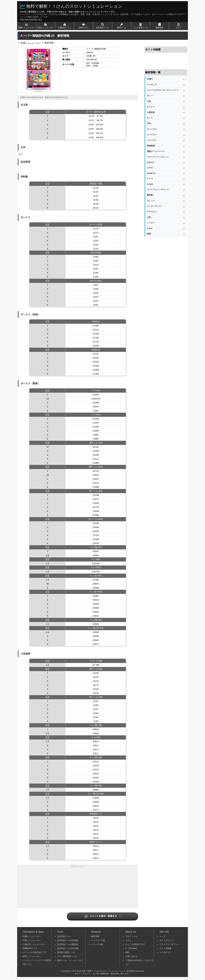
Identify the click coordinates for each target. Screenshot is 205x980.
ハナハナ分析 (97, 944)
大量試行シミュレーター (34, 944)
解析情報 (159, 26)
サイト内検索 (166, 948)
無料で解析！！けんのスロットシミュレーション (74, 6)
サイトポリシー (167, 940)
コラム (178, 26)
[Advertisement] (78, 888)
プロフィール (131, 936)
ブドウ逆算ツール (141, 26)
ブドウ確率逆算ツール (67, 956)
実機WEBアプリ (30, 948)
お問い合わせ (131, 956)
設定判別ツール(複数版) (68, 944)
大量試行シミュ (65, 26)
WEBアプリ (84, 26)
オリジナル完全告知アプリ (35, 952)
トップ (163, 936)
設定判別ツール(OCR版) (68, 948)
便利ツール (122, 26)
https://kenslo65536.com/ (31, 19)
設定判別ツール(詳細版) (68, 940)
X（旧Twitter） (132, 948)
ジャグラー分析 (98, 940)
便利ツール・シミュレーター (70, 960)
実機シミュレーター (27, 26)
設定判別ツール (103, 26)
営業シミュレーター (46, 26)
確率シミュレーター (32, 956)
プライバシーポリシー (170, 944)
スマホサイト (166, 952)
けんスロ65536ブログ (135, 944)
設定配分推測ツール (66, 952)
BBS (127, 952)
